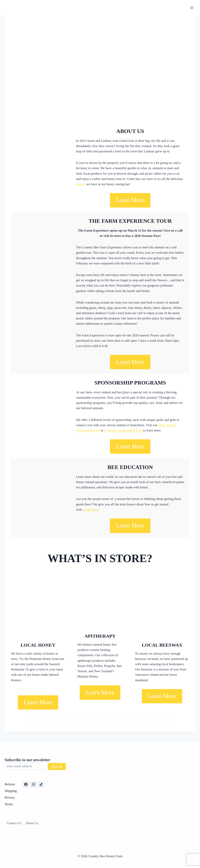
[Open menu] (192, 8)
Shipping (11, 791)
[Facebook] (26, 784)
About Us (32, 823)
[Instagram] (34, 784)
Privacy (10, 797)
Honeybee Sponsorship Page (124, 430)
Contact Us (14, 823)
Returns (10, 784)
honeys (81, 184)
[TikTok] (41, 784)
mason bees (91, 510)
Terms (9, 804)
